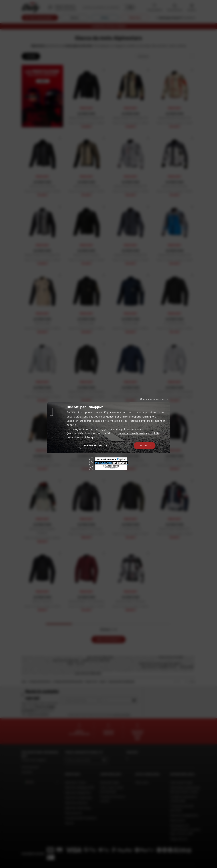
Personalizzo (93, 445)
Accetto (145, 445)
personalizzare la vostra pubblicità (139, 433)
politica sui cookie (132, 429)
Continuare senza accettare (155, 399)
